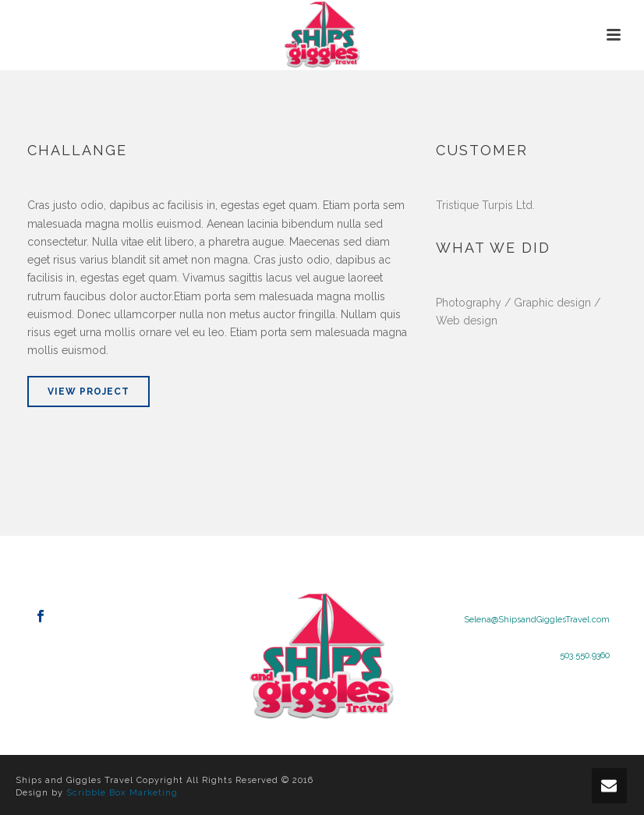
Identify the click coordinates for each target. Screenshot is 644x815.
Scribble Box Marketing (122, 793)
